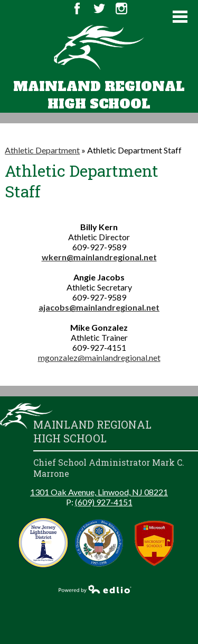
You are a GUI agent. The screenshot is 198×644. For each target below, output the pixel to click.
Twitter (99, 8)
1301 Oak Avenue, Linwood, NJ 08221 (99, 492)
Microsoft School (154, 543)
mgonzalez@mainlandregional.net (99, 357)
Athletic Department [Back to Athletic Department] (42, 150)
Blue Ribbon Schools (99, 543)
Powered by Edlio (95, 589)
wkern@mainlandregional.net (99, 257)
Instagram (121, 8)
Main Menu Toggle (180, 17)
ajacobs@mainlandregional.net (99, 307)
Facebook (77, 8)
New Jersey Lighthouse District (44, 543)
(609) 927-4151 (104, 502)
